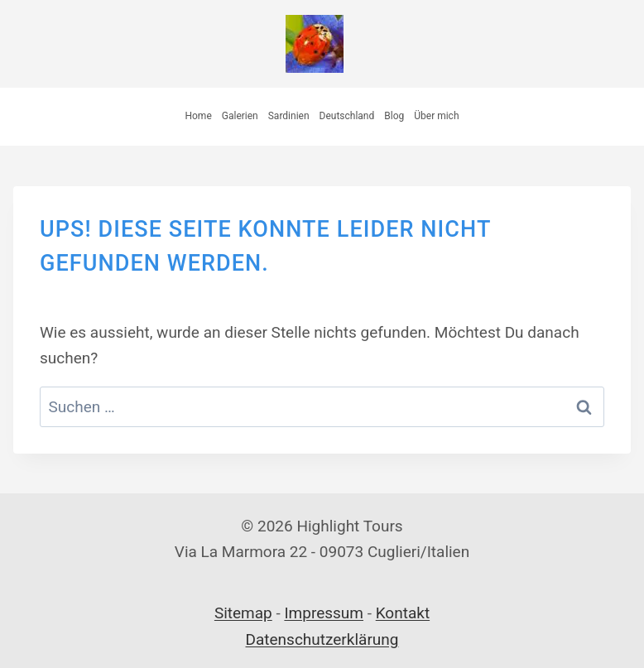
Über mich (436, 116)
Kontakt (403, 613)
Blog (394, 116)
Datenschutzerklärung (322, 639)
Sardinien (289, 116)
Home (198, 116)
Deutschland (347, 116)
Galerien (240, 116)
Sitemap (243, 613)
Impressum (324, 613)
